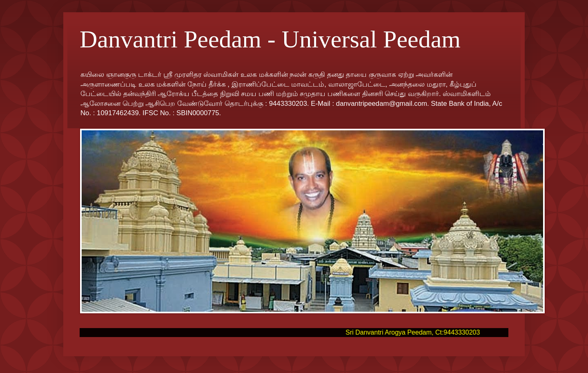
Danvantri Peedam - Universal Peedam (270, 39)
